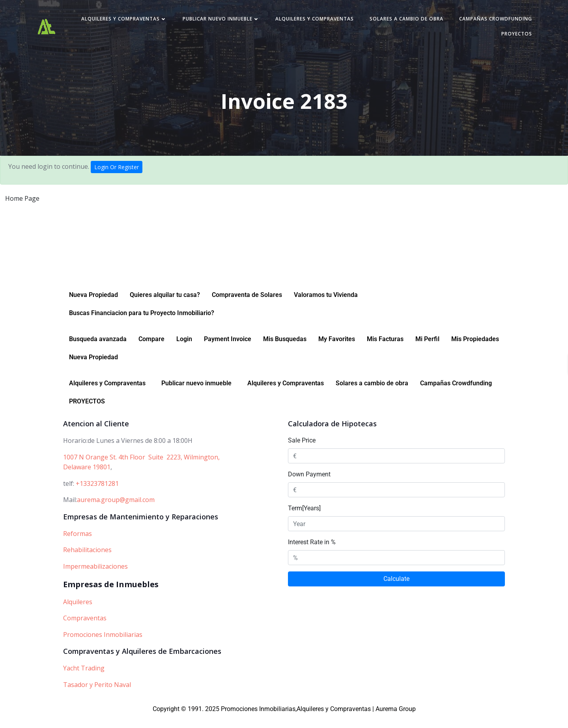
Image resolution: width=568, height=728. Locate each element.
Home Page (22, 202)
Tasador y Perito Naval (97, 695)
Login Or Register (117, 171)
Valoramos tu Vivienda (326, 305)
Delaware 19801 (87, 478)
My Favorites (337, 350)
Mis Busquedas (285, 350)
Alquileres (78, 612)
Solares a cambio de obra (489, 21)
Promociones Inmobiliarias (103, 645)
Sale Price (302, 451)
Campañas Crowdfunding (443, 36)
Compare (151, 350)
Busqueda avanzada (98, 350)
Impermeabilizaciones (95, 577)
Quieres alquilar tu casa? (165, 305)
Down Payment (309, 485)
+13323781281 (97, 494)
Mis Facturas (385, 350)
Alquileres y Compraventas (207, 21)
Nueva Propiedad (93, 305)
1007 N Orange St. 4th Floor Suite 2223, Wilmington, (141, 468)
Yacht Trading (84, 679)
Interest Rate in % (312, 553)
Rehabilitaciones (87, 560)
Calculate (396, 589)
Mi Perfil (427, 350)
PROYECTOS (511, 36)
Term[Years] (304, 519)
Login (184, 350)
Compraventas (85, 629)
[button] (109, 394)
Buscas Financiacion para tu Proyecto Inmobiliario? (142, 324)
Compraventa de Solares (247, 305)
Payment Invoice (228, 350)
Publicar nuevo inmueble (304, 21)
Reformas (78, 544)
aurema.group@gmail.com (116, 510)
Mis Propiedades (475, 350)
